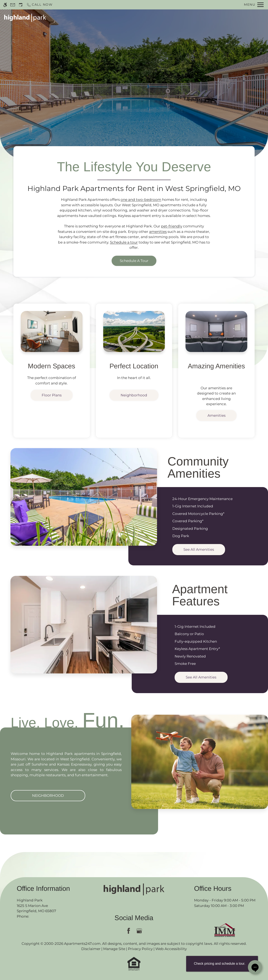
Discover (134, 97)
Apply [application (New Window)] (146, 18)
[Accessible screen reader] (5, 5)
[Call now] (40, 5)
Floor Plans (191, 18)
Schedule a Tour (119, 18)
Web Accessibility (171, 949)
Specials (166, 18)
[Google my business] (139, 931)
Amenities (216, 415)
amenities (158, 232)
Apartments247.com (82, 944)
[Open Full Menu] (254, 5)
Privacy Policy (140, 949)
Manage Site (114, 949)
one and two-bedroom (141, 200)
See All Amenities (199, 549)
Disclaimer (91, 949)
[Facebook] (129, 931)
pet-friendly (172, 226)
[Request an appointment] (21, 5)
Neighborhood (134, 395)
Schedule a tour (124, 242)
